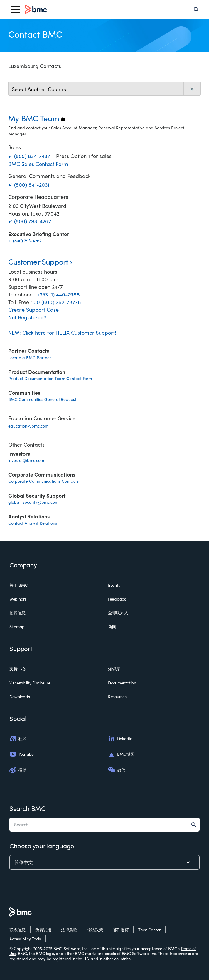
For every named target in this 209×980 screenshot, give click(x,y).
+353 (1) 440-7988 (58, 294)
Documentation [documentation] (122, 683)
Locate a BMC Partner (30, 358)
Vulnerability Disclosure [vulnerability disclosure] (30, 683)
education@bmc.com (28, 426)
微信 (117, 770)
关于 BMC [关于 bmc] (18, 585)
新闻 (112, 627)
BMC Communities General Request (42, 399)
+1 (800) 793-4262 (30, 221)
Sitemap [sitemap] (17, 627)
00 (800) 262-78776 (57, 302)
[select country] (105, 89)
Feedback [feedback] (117, 599)
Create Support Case (33, 310)
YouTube (22, 754)
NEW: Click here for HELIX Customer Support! (62, 333)
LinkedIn (120, 739)
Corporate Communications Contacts (43, 481)
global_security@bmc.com (33, 502)
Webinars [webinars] (18, 599)
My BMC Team (37, 118)
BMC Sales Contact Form (38, 164)
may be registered (54, 959)
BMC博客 (121, 754)
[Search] (196, 9)
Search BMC (27, 808)
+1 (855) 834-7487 (30, 156)
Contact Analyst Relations (33, 523)
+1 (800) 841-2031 (29, 185)
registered (19, 959)
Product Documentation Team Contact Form (50, 378)
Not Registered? (27, 317)
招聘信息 (17, 613)
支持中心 (17, 669)
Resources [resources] (117, 697)
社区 (18, 739)
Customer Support (38, 261)
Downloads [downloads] (20, 697)
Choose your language (42, 846)
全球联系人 (118, 613)
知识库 (114, 669)
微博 (18, 770)
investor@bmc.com (26, 460)
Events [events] (114, 585)
